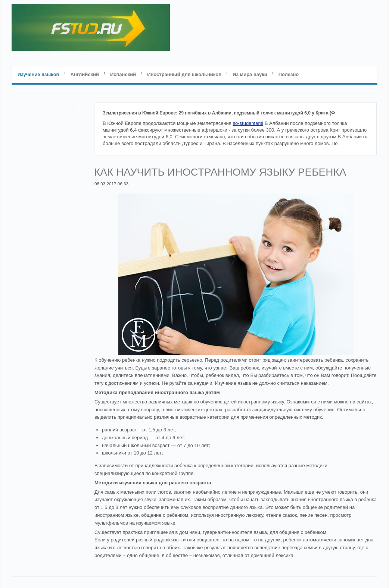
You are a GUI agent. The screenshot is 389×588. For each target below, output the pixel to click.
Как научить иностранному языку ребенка (220, 172)
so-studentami (248, 123)
